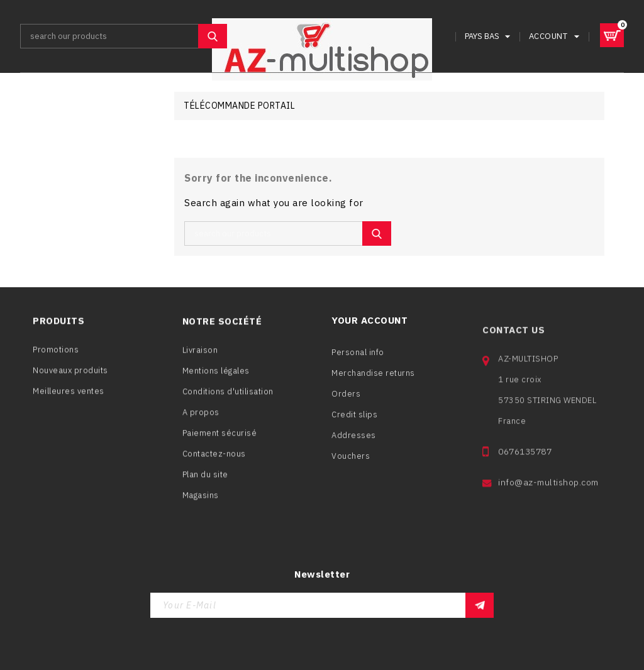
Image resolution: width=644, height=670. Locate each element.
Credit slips (354, 423)
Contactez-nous (214, 457)
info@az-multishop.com (548, 495)
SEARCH (213, 36)
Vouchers (351, 464)
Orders (346, 402)
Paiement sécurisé (220, 437)
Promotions (56, 352)
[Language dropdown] (489, 36)
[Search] (124, 36)
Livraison (200, 354)
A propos (201, 416)
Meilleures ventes (69, 394)
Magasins (201, 499)
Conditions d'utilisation (228, 395)
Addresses (354, 443)
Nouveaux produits (70, 373)
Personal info (358, 360)
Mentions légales (216, 374)
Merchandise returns (373, 381)
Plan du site (205, 478)
